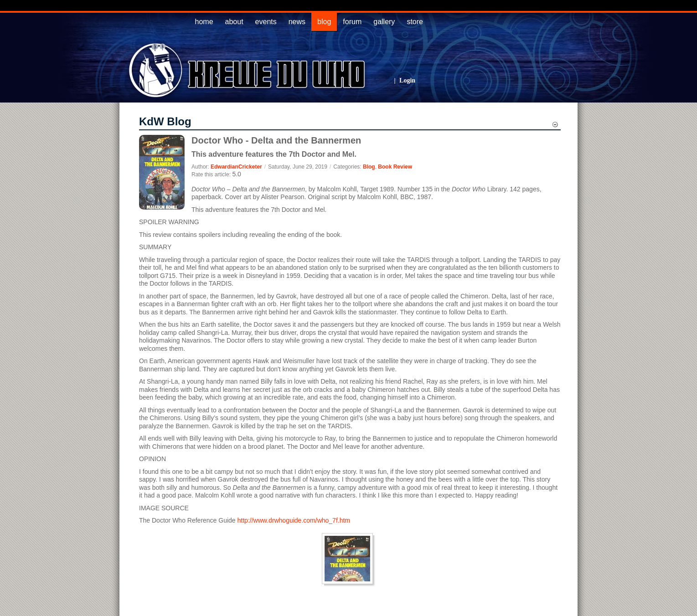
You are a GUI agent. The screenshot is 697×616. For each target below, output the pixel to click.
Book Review (395, 167)
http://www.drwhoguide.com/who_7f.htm (294, 520)
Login (407, 80)
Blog (369, 167)
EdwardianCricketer (236, 167)
